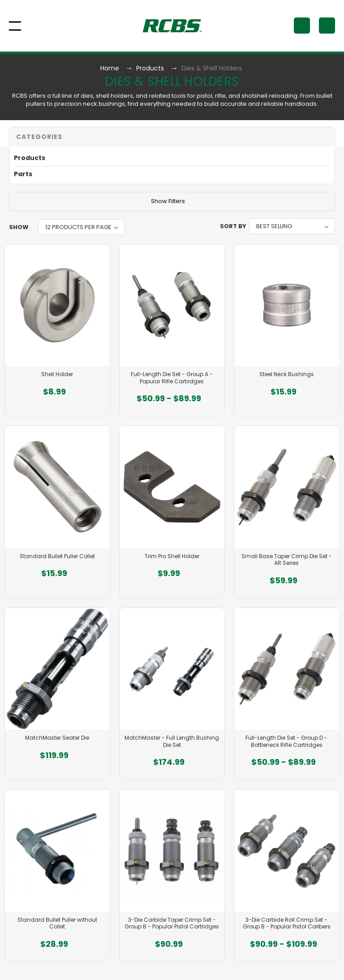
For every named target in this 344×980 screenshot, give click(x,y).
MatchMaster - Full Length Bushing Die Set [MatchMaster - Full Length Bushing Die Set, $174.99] (172, 741)
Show (19, 227)
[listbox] (81, 227)
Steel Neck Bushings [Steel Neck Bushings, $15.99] (287, 374)
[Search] (302, 26)
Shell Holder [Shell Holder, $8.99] (57, 374)
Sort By (233, 226)
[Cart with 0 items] (327, 26)
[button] (172, 137)
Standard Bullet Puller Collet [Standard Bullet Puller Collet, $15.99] (57, 556)
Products (30, 158)
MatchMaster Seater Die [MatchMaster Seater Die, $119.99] (57, 738)
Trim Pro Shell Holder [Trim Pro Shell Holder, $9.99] (172, 556)
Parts (23, 174)
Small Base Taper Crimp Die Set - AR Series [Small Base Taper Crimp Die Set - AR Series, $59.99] (287, 560)
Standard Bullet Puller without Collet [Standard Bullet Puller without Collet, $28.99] (57, 923)
